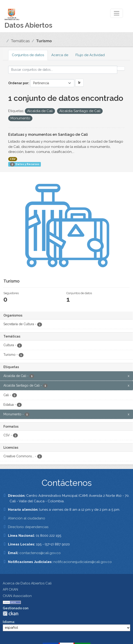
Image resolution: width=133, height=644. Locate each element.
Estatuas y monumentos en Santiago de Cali (48, 135)
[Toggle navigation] (117, 13)
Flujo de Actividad (90, 55)
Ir (79, 83)
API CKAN (10, 589)
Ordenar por (18, 83)
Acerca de (60, 55)
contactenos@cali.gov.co (40, 553)
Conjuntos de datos (28, 55)
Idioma (8, 622)
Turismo (44, 41)
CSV (13, 159)
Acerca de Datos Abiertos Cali (27, 583)
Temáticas (20, 41)
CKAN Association (17, 596)
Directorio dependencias (28, 527)
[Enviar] (121, 68)
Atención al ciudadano (27, 518)
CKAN (10, 614)
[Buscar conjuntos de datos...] (63, 70)
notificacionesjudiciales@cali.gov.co (83, 562)
